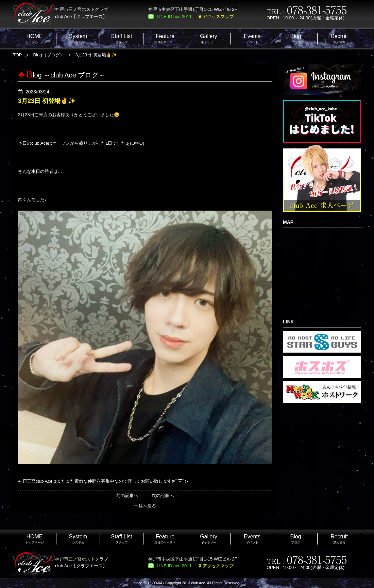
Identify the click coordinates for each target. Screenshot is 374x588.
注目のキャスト (165, 39)
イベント (252, 39)
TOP (18, 55)
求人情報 (339, 39)
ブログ (295, 39)
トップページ (35, 39)
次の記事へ (163, 495)
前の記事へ (127, 495)
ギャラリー (209, 39)
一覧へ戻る (145, 506)
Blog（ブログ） (49, 55)
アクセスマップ (218, 16)
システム (78, 39)
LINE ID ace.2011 (174, 16)
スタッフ (122, 39)
